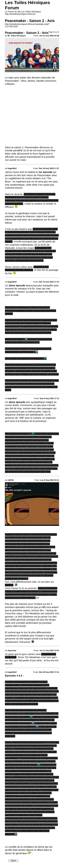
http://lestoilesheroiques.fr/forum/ (20, 14)
